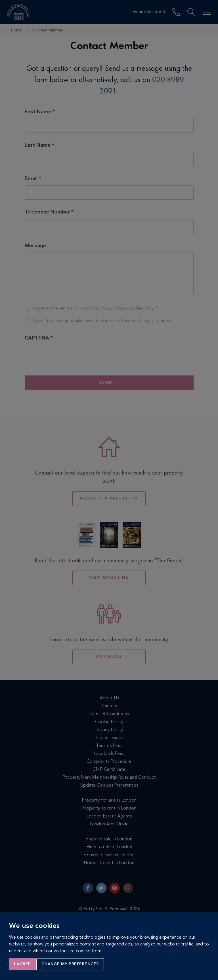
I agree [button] (22, 964)
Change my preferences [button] (70, 964)
